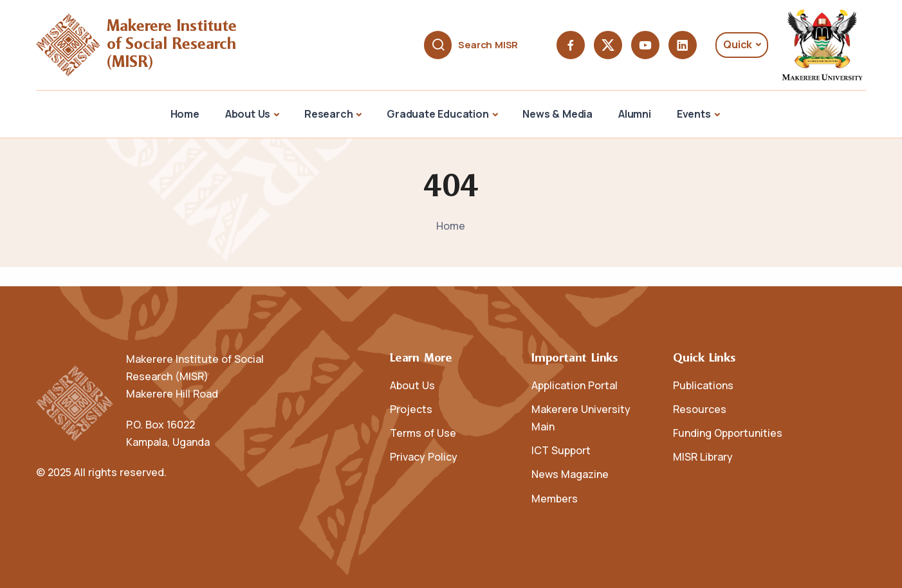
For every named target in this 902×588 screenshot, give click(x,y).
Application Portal (575, 385)
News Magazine (570, 474)
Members (555, 499)
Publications (703, 385)
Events (694, 114)
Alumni (635, 114)
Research (328, 114)
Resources (700, 409)
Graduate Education (437, 114)
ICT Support (561, 450)
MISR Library (703, 457)
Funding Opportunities (728, 433)
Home (185, 114)
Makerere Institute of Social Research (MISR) (174, 45)
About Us (248, 114)
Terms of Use (423, 433)
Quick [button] (738, 44)
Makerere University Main (581, 418)
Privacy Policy (424, 457)
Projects (411, 409)
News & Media (557, 114)
